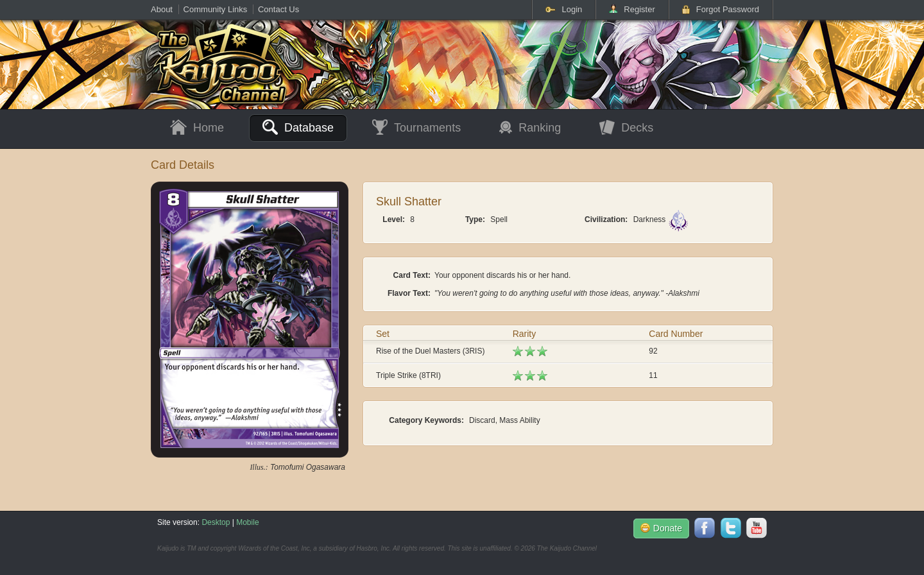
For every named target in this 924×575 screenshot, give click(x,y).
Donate (661, 528)
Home (197, 128)
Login (564, 9)
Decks (626, 128)
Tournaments (416, 128)
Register (632, 9)
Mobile (247, 522)
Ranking (530, 128)
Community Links (216, 9)
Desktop (216, 522)
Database (298, 127)
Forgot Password (721, 9)
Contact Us (278, 9)
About (162, 9)
